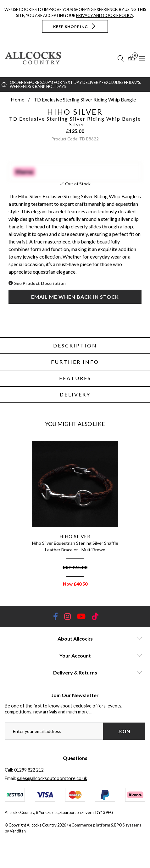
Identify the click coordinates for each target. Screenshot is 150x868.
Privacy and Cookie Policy (105, 15)
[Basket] (132, 58)
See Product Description (40, 283)
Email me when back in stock (75, 297)
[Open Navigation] (142, 58)
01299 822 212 (29, 770)
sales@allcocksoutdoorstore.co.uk (52, 778)
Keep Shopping (75, 26)
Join (124, 731)
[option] (75, 516)
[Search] (121, 58)
